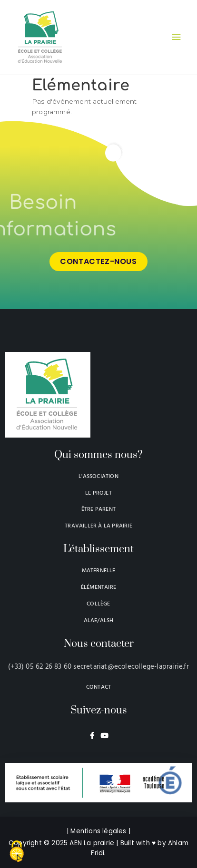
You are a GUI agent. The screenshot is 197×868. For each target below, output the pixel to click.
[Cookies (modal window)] (17, 852)
